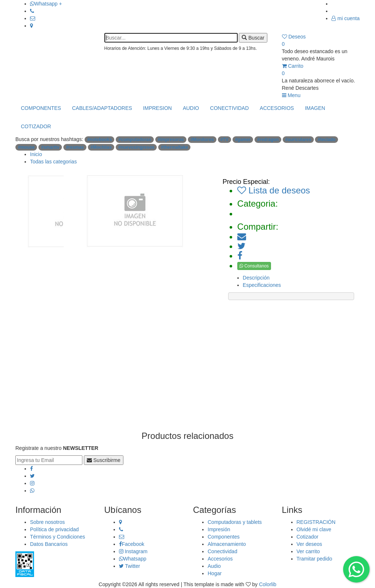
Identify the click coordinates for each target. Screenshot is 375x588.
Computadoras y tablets (235, 522)
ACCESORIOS (277, 108)
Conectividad (222, 551)
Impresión (219, 529)
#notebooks (99, 140)
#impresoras (171, 140)
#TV (224, 140)
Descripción (256, 278)
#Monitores (202, 140)
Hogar (215, 573)
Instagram (133, 551)
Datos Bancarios (49, 544)
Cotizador (308, 537)
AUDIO (191, 108)
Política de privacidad (54, 529)
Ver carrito (308, 551)
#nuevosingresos (136, 147)
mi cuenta (346, 18)
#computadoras (135, 140)
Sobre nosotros (47, 522)
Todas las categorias (53, 162)
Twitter (130, 566)
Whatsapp (133, 559)
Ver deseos (309, 544)
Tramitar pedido (315, 559)
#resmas (75, 147)
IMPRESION (158, 108)
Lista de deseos (274, 190)
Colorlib (268, 584)
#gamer (243, 140)
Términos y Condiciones (57, 537)
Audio (214, 566)
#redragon (268, 140)
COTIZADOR (36, 126)
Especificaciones (262, 285)
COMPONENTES (41, 108)
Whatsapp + (46, 4)
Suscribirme (104, 460)
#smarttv (50, 147)
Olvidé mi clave (314, 529)
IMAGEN (315, 108)
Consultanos (254, 266)
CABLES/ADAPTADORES (102, 108)
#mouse (26, 147)
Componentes (224, 537)
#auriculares (298, 140)
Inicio (36, 154)
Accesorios (220, 559)
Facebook (132, 544)
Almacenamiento (227, 544)
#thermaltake (174, 147)
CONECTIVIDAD (230, 108)
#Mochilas (101, 147)
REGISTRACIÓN (316, 522)
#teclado (326, 140)
